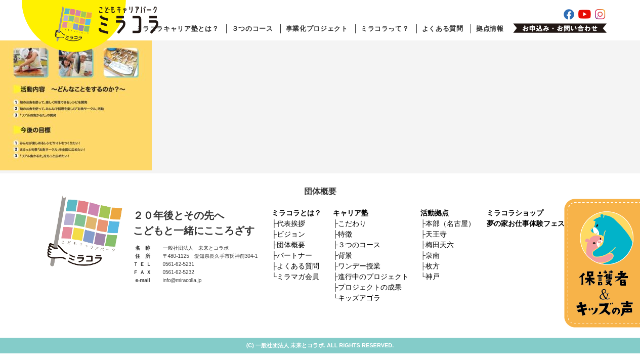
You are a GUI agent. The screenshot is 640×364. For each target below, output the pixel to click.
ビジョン (291, 234)
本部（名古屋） (450, 223)
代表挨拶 (291, 223)
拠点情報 (490, 29)
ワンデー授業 (359, 266)
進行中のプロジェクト (373, 277)
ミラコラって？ (385, 29)
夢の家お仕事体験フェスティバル (540, 223)
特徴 (345, 234)
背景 (345, 255)
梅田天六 (440, 245)
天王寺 (436, 234)
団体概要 (291, 245)
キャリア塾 (351, 213)
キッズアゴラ (359, 298)
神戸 (433, 277)
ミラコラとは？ (296, 213)
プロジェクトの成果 (370, 287)
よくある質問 (443, 29)
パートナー (294, 255)
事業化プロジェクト (317, 29)
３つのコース (252, 29)
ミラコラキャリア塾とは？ (178, 29)
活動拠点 (435, 213)
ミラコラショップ (515, 213)
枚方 (433, 266)
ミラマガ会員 (298, 277)
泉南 (433, 255)
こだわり (352, 223)
